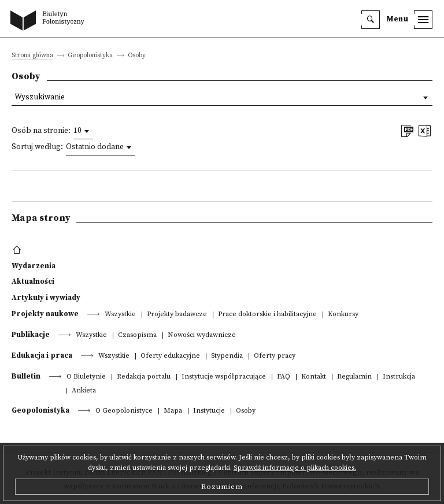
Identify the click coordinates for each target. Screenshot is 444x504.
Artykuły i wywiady (46, 298)
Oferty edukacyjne (170, 356)
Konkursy (343, 315)
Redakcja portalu (144, 377)
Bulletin (26, 376)
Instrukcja (399, 377)
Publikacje (31, 335)
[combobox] (83, 131)
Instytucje (209, 411)
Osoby (246, 411)
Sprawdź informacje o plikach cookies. (295, 468)
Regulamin (354, 377)
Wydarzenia (34, 266)
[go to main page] (50, 21)
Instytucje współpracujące (224, 377)
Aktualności (33, 281)
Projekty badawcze (177, 315)
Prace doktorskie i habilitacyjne (267, 315)
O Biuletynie (86, 377)
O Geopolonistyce (124, 411)
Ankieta (84, 391)
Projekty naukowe (45, 314)
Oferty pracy (275, 356)
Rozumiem (222, 487)
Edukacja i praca (42, 355)
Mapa (173, 411)
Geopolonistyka (40, 410)
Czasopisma (137, 336)
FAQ (284, 377)
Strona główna (32, 56)
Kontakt (314, 377)
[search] (371, 20)
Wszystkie (120, 315)
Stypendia (227, 356)
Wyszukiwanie (40, 97)
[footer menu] (18, 250)
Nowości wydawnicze (202, 336)
